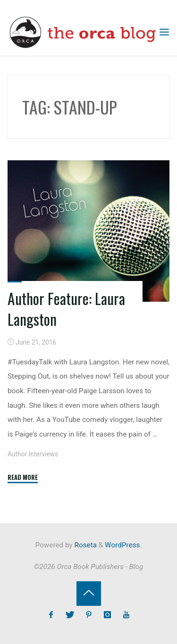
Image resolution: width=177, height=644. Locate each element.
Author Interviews (33, 454)
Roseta (85, 545)
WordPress (122, 545)
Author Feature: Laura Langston (66, 309)
